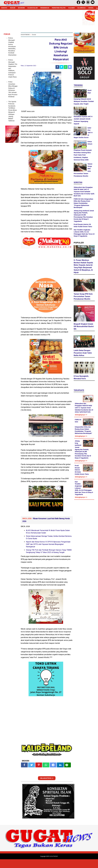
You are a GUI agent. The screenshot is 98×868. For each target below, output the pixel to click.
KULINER (71, 8)
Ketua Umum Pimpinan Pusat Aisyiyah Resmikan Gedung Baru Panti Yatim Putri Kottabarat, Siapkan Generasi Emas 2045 (83, 151)
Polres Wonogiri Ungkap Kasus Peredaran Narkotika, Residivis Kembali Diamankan (12, 46)
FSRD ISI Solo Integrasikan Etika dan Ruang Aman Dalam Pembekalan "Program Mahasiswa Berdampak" (83, 203)
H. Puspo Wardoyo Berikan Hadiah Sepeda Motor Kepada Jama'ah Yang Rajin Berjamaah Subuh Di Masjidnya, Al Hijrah (83, 267)
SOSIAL (91, 8)
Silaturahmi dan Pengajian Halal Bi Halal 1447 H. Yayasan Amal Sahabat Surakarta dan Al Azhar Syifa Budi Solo (84, 192)
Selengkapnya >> (81, 415)
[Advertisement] (49, 853)
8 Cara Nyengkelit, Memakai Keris (81, 378)
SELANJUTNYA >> (47, 787)
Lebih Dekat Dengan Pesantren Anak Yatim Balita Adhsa (83, 354)
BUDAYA (4, 8)
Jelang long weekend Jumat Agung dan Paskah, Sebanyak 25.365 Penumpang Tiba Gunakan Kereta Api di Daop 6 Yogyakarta (83, 450)
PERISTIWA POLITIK (59, 8)
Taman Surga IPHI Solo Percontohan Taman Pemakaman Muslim (83, 297)
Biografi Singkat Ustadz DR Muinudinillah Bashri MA (84, 327)
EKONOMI (21, 8)
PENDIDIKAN (45, 8)
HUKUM (13, 8)
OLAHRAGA (82, 8)
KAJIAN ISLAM (33, 8)
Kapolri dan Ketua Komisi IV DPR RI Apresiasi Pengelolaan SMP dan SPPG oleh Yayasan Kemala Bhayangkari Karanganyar (48, 553)
